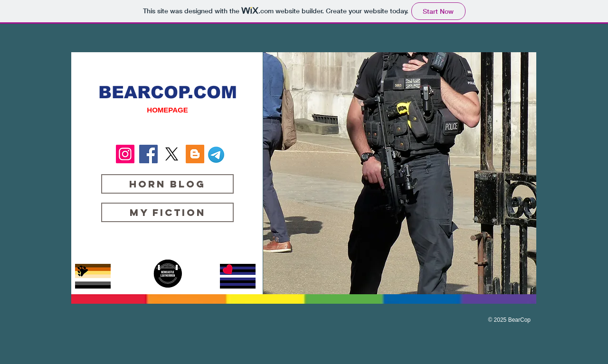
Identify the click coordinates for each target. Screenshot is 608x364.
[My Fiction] (167, 212)
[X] (172, 154)
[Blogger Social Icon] (195, 154)
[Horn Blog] (167, 184)
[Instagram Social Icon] (125, 154)
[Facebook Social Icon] (148, 154)
